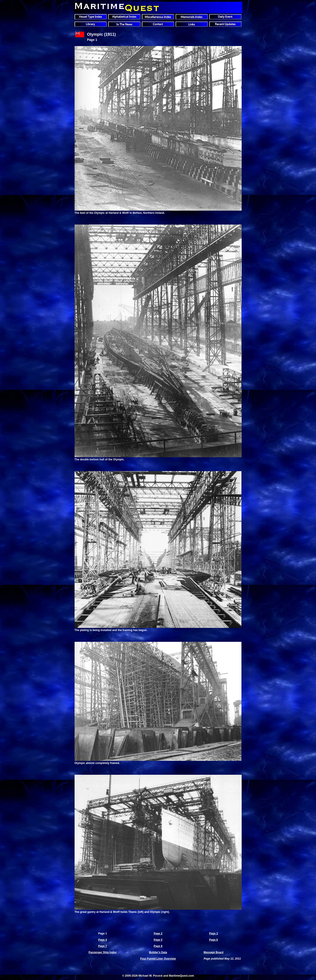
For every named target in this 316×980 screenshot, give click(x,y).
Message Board (213, 952)
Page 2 (158, 934)
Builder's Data (158, 952)
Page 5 (158, 940)
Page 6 (213, 940)
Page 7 (103, 946)
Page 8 (158, 946)
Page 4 (103, 940)
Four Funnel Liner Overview (158, 959)
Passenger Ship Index (103, 952)
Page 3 (213, 934)
